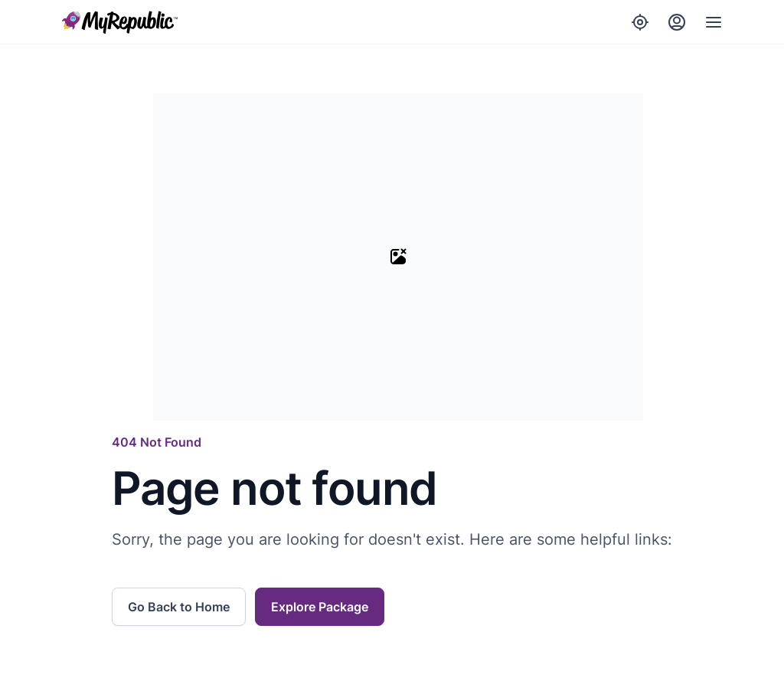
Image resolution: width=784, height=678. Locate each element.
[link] (183, 607)
